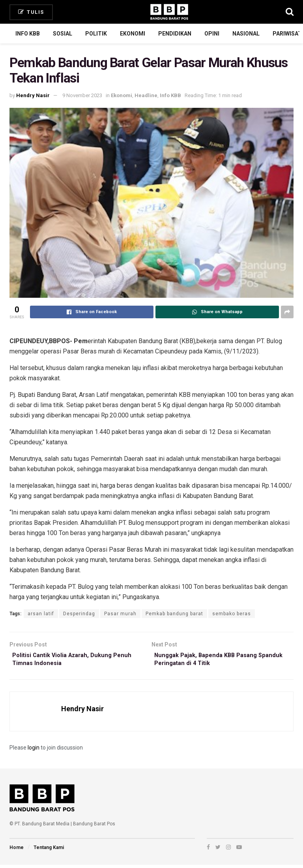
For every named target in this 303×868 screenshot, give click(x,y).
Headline (146, 95)
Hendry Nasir (33, 95)
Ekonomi (133, 34)
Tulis (31, 12)
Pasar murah (120, 614)
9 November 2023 (82, 95)
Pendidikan (175, 34)
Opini (212, 34)
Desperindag (79, 614)
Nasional (246, 34)
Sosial (63, 34)
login (34, 751)
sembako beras (232, 614)
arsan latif (41, 614)
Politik (96, 34)
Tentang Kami (49, 851)
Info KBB (28, 34)
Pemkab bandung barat (174, 614)
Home (17, 851)
